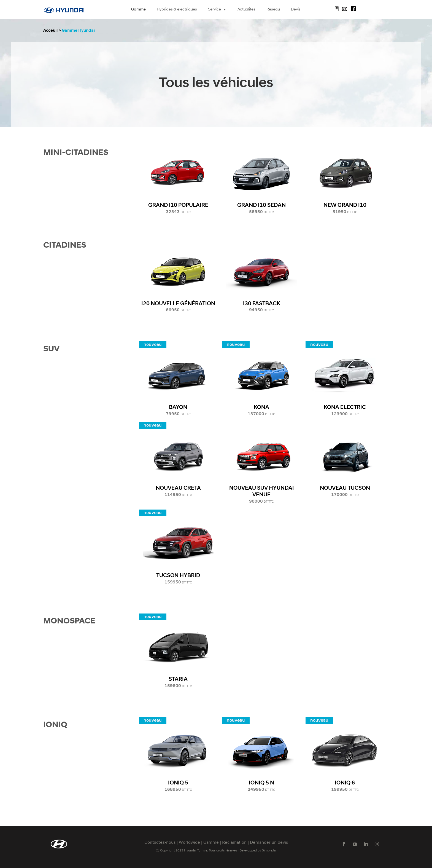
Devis (296, 10)
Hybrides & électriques (177, 10)
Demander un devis (269, 843)
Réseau (273, 10)
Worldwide (189, 843)
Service (217, 10)
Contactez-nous (160, 843)
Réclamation (234, 843)
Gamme (138, 10)
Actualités (246, 10)
